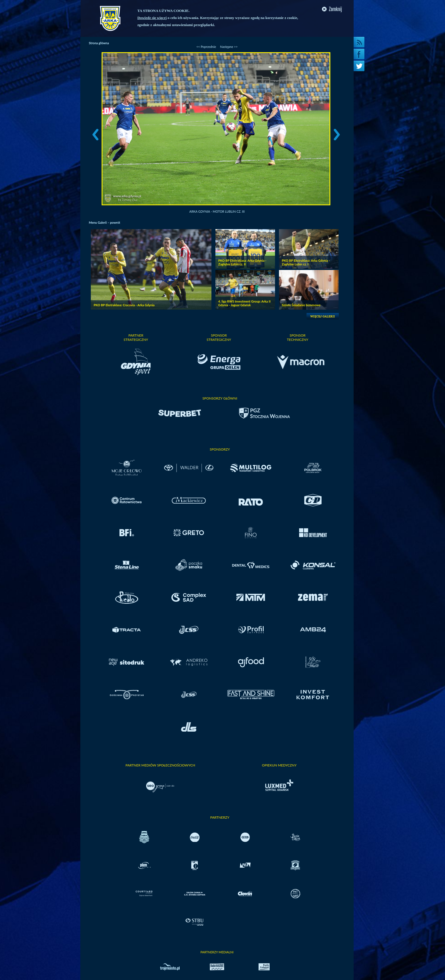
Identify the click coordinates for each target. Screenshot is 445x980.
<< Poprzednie (206, 47)
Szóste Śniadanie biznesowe (301, 305)
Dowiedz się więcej (152, 18)
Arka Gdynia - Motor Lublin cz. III (217, 211)
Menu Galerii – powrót (104, 222)
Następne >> (229, 47)
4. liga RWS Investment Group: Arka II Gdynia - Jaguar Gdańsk (244, 303)
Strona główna (99, 43)
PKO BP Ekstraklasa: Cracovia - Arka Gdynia (124, 305)
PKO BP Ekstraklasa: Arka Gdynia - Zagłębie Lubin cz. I (306, 262)
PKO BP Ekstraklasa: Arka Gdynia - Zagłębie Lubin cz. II (242, 262)
